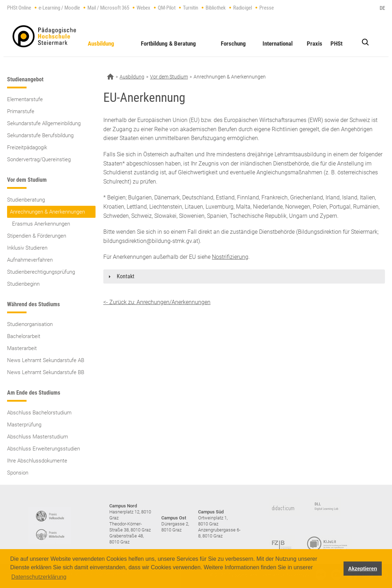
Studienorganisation (30, 324)
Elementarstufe (25, 99)
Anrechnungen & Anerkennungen (47, 212)
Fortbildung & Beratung (168, 43)
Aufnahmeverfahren (30, 260)
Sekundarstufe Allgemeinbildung (44, 123)
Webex (143, 8)
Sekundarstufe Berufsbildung (40, 135)
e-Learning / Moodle (59, 8)
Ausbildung (101, 43)
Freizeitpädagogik (27, 147)
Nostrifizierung (230, 257)
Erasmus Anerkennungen (41, 224)
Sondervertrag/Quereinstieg (39, 159)
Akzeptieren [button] (363, 569)
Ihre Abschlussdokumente (37, 461)
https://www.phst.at (44, 36)
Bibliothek (216, 8)
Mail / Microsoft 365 (108, 8)
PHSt (336, 43)
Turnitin (191, 8)
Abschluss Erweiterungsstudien (44, 449)
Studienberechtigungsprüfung (41, 272)
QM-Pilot (167, 8)
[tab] (244, 276)
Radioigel (243, 8)
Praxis (315, 43)
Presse (267, 8)
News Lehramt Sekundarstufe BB (46, 372)
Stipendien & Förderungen (37, 236)
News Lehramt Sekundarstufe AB (46, 360)
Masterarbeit (22, 348)
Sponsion (18, 473)
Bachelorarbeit (24, 336)
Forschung (233, 43)
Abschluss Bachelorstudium (39, 413)
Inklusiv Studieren (27, 248)
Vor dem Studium (169, 77)
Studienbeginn (23, 284)
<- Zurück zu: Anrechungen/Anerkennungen (157, 302)
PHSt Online (19, 8)
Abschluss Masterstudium (38, 437)
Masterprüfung (24, 425)
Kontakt (126, 276)
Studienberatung (26, 200)
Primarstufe (21, 111)
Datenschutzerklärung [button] (39, 577)
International (278, 43)
